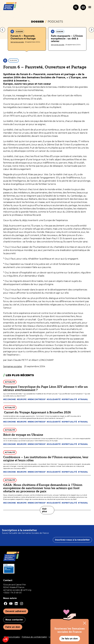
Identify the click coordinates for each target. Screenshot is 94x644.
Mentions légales (12, 637)
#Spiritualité (69, 399)
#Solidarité (54, 399)
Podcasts (55, 22)
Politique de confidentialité (34, 637)
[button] (90, 7)
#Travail (83, 399)
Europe (20, 32)
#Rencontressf (37, 399)
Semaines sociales (17, 42)
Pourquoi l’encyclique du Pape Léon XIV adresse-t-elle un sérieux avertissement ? (45, 388)
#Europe (22, 399)
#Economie (9, 399)
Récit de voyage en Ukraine (23, 435)
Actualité (10, 382)
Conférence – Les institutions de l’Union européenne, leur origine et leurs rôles (46, 459)
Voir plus (45, 510)
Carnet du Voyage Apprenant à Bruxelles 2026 (37, 412)
